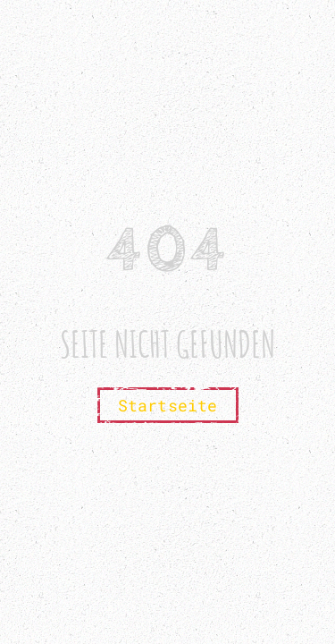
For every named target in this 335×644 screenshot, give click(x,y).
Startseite (168, 405)
